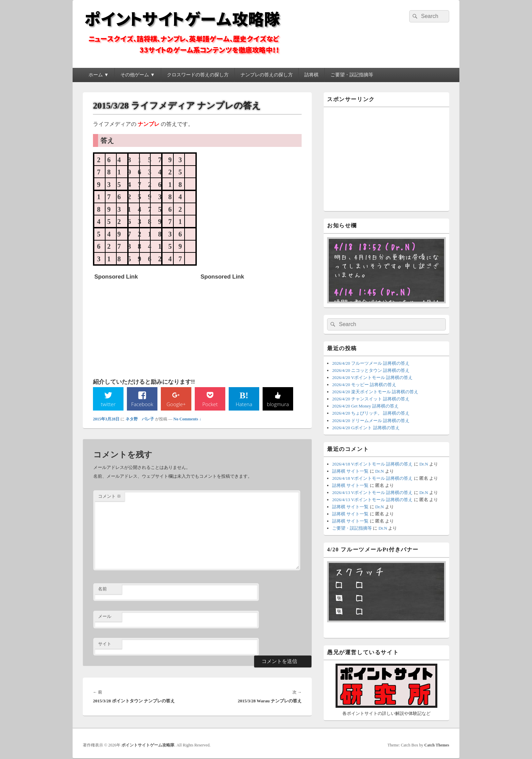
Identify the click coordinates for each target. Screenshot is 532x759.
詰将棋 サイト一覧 (350, 471)
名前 (102, 590)
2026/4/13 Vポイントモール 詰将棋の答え (372, 492)
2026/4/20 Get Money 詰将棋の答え (365, 406)
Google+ (176, 404)
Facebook (142, 404)
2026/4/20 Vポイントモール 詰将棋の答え (372, 377)
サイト (105, 644)
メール (105, 617)
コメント (110, 497)
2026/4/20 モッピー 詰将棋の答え (364, 385)
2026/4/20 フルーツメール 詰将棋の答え (371, 363)
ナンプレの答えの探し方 (267, 75)
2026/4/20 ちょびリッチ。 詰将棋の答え (371, 413)
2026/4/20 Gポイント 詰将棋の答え (366, 428)
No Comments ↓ (187, 419)
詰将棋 (311, 75)
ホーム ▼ (99, 75)
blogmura (278, 404)
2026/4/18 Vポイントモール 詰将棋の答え (372, 464)
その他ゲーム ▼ (138, 75)
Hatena (244, 404)
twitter (108, 404)
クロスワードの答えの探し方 (198, 75)
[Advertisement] (145, 326)
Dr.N (424, 464)
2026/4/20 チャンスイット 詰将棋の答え (371, 399)
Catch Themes (437, 745)
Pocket (210, 404)
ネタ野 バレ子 (140, 419)
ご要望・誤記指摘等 (352, 75)
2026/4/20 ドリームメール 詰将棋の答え (371, 421)
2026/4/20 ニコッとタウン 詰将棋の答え (371, 370)
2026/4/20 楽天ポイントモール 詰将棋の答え (375, 392)
